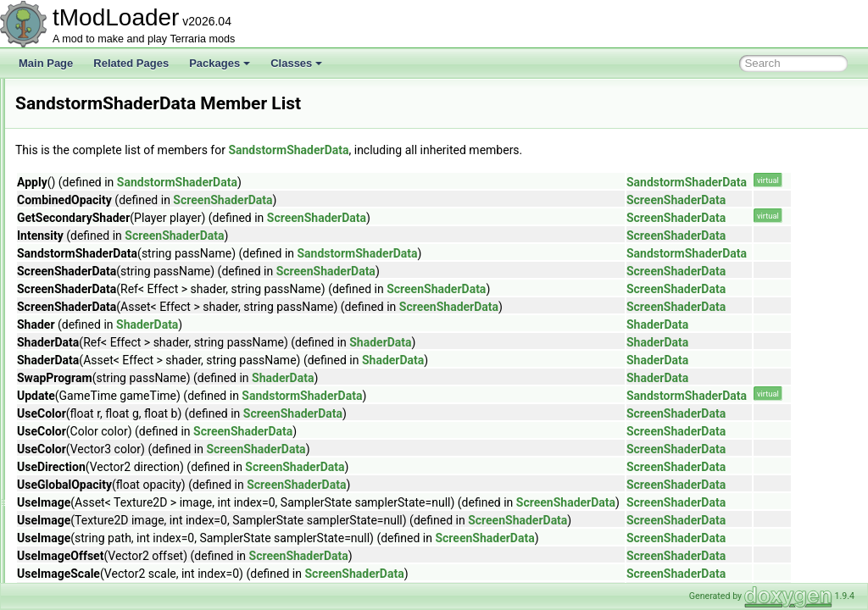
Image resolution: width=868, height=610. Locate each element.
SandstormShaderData (108, 339)
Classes (296, 63)
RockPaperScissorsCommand (124, 171)
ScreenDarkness (94, 469)
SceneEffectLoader (99, 413)
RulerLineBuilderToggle (108, 227)
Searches (78, 563)
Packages (220, 63)
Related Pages (131, 63)
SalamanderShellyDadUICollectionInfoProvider (161, 246)
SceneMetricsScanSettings (117, 451)
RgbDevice (81, 115)
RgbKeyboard (87, 134)
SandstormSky (89, 358)
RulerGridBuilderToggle (108, 208)
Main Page (46, 63)
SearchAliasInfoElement (110, 544)
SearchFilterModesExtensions (123, 581)
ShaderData (359, 324)
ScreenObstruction (98, 507)
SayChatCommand (99, 395)
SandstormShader (97, 320)
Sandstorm (81, 283)
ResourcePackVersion (106, 97)
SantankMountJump (101, 376)
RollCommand (88, 190)
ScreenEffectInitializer (105, 488)
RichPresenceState (100, 152)
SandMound (83, 264)
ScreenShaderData (99, 525)
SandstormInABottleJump (114, 302)
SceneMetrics (87, 432)
